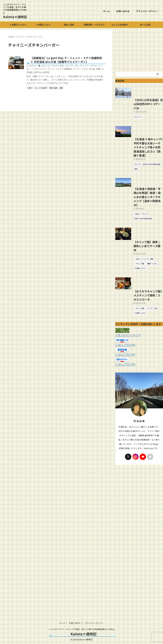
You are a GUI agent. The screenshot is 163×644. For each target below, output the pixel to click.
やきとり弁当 (72, 70)
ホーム (106, 11)
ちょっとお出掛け (120, 25)
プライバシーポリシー (147, 11)
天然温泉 (67, 77)
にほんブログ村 (124, 393)
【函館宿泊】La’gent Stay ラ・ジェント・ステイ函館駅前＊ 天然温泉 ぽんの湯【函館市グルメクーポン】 (75, 62)
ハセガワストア (65, 74)
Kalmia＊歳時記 (15, 17)
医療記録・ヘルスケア (94, 25)
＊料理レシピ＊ (43, 25)
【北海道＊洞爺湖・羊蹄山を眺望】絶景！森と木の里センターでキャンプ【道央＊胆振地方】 (139, 231)
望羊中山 (75, 77)
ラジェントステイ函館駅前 (85, 74)
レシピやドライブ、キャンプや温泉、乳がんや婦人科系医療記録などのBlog (81, 629)
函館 (60, 77)
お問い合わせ (123, 11)
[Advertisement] (139, 50)
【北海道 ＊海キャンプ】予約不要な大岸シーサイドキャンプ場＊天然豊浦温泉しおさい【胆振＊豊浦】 (139, 180)
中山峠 (54, 77)
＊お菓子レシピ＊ (18, 25)
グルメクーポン (86, 70)
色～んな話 (145, 25)
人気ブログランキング (126, 384)
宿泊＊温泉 (69, 25)
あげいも (61, 70)
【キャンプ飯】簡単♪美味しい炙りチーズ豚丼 (139, 289)
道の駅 (83, 77)
